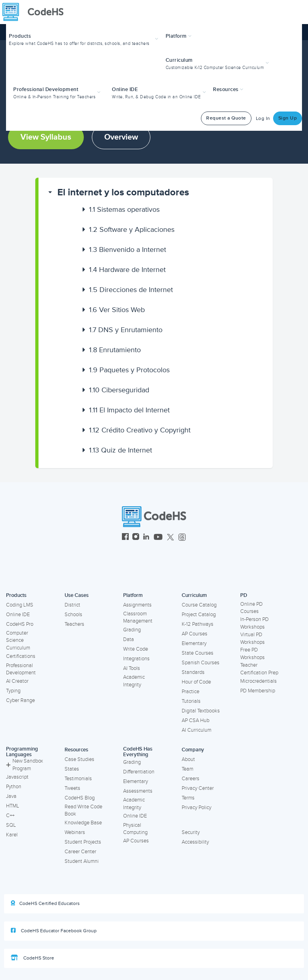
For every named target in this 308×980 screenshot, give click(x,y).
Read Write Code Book (83, 811)
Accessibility (195, 842)
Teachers (74, 624)
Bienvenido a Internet (128, 250)
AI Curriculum (197, 730)
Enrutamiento (115, 350)
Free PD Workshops (252, 654)
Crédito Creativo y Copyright (140, 430)
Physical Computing (135, 829)
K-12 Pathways (198, 624)
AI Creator (17, 681)
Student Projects (83, 842)
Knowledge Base (83, 823)
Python (14, 787)
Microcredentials (258, 681)
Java (11, 796)
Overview (121, 137)
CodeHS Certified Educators (45, 903)
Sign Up (288, 118)
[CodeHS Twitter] (170, 538)
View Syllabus (46, 137)
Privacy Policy (197, 808)
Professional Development (21, 669)
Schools (73, 615)
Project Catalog (199, 615)
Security (191, 832)
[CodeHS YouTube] (158, 538)
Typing (13, 691)
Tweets (72, 788)
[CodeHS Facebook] (125, 538)
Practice (190, 692)
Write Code (136, 649)
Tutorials (191, 701)
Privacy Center (198, 788)
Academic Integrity (134, 681)
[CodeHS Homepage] (36, 12)
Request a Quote (226, 118)
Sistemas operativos (124, 209)
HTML (13, 806)
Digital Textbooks (201, 711)
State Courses (198, 653)
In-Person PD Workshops (254, 623)
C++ (10, 816)
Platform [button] (179, 36)
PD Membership (258, 691)
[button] (84, 39)
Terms (188, 798)
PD (244, 595)
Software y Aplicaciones (132, 229)
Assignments (137, 605)
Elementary (194, 643)
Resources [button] (228, 89)
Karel (12, 835)
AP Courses (195, 634)
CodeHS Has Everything (138, 752)
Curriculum (194, 595)
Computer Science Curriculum (18, 640)
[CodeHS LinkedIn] (146, 538)
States (72, 769)
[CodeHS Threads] (182, 538)
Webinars (75, 832)
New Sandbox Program (24, 765)
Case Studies (79, 759)
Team (187, 769)
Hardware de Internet (127, 270)
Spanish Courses (201, 663)
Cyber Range (20, 700)
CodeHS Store (32, 958)
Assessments (138, 791)
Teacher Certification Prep (259, 669)
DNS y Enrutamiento (126, 330)
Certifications (21, 656)
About (188, 759)
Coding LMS (20, 605)
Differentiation (139, 772)
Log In (263, 119)
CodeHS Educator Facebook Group (54, 931)
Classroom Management (138, 618)
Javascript (17, 777)
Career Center (80, 852)
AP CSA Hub (196, 720)
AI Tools (132, 668)
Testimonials (78, 779)
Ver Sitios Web (117, 310)
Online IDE (18, 615)
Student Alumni (82, 861)
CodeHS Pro (20, 624)
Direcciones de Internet (131, 290)
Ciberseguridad (119, 390)
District (72, 605)
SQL (11, 825)
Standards (193, 672)
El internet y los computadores (123, 192)
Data (129, 639)
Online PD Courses (251, 608)
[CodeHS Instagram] (136, 538)
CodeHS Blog (80, 798)
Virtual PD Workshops (252, 638)
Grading (132, 630)
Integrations (136, 659)
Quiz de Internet (121, 450)
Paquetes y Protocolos (129, 370)
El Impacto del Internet (129, 410)
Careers (190, 779)
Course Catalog (199, 605)
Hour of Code (196, 682)
